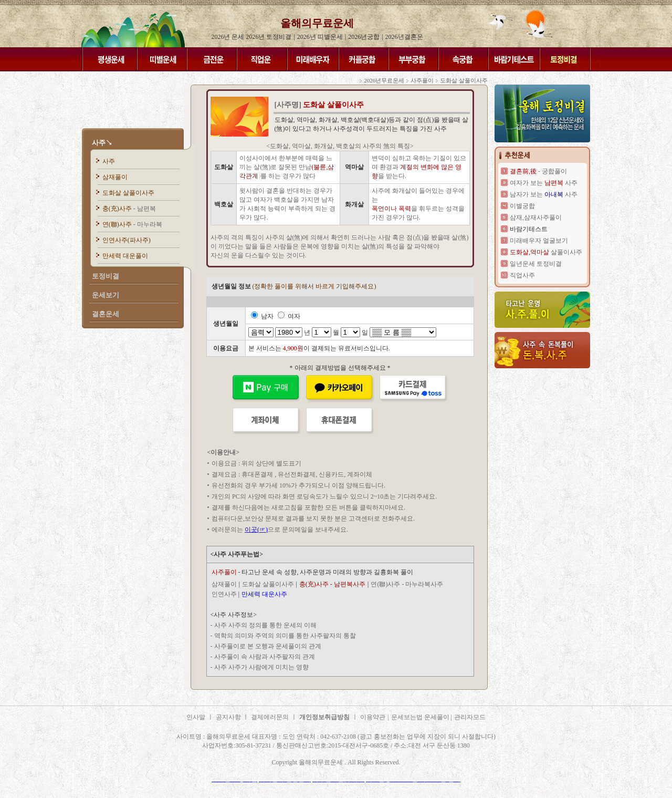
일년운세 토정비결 (536, 264)
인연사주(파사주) (127, 240)
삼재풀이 (115, 177)
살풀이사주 (546, 252)
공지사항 (229, 717)
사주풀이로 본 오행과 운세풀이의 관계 (268, 646)
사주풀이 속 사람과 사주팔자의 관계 (265, 657)
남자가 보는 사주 (544, 194)
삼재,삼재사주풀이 (536, 217)
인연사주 (224, 594)
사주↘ (102, 143)
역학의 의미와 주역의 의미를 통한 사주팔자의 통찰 (285, 636)
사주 (109, 161)
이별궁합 (522, 206)
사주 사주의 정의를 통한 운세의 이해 (265, 625)
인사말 (196, 717)
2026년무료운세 (384, 80)
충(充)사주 (129, 209)
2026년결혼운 (404, 37)
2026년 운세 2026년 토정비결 (251, 37)
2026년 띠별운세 (320, 37)
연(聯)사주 (132, 224)
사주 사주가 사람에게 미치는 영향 (261, 667)
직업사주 (522, 275)
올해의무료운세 (317, 23)
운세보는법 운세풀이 (421, 717)
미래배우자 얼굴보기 (539, 241)
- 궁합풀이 (538, 171)
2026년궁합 (364, 37)
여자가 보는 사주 (544, 183)
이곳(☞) (256, 530)
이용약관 (373, 717)
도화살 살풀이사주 (128, 193)
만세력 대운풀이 (125, 256)
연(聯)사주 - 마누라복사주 (407, 584)
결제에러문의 (270, 717)
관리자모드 (470, 717)
